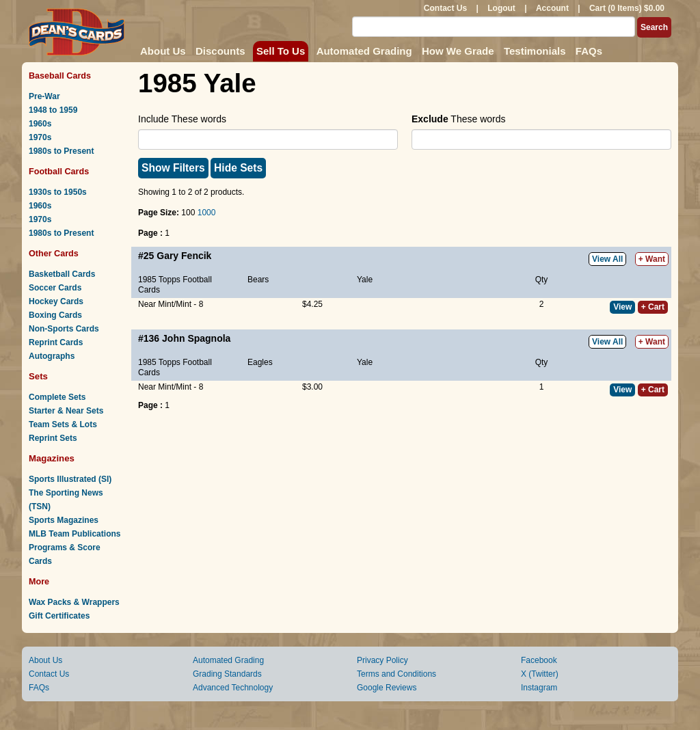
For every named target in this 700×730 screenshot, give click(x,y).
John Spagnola (196, 338)
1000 (207, 213)
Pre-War (44, 96)
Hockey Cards (56, 301)
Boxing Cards (55, 315)
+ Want (652, 259)
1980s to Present (61, 151)
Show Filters (173, 168)
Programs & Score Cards (65, 554)
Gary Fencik (184, 256)
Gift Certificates (59, 616)
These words (458, 119)
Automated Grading (364, 51)
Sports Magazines (64, 520)
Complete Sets (57, 397)
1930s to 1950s (58, 192)
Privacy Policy (382, 660)
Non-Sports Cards (64, 329)
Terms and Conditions (396, 674)
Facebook (539, 660)
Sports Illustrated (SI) (70, 479)
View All (607, 259)
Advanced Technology (233, 688)
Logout (501, 8)
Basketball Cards (62, 274)
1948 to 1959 (53, 110)
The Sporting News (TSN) (66, 500)
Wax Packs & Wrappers (74, 602)
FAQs (589, 51)
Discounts (220, 51)
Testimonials (535, 51)
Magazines (52, 458)
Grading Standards (227, 674)
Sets (38, 376)
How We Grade (458, 51)
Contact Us (445, 8)
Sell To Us (281, 51)
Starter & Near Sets (66, 411)
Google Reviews (387, 688)
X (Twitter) (540, 674)
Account (552, 8)
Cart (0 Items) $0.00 (627, 8)
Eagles (260, 362)
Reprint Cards (56, 342)
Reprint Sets (53, 438)
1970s (40, 137)
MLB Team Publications (75, 534)
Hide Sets (238, 168)
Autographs (52, 356)
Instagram (539, 688)
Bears (258, 280)
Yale (365, 280)
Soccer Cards (55, 288)
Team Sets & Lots (63, 424)
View (622, 307)
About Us (163, 51)
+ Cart (653, 307)
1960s (40, 124)
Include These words (182, 119)
